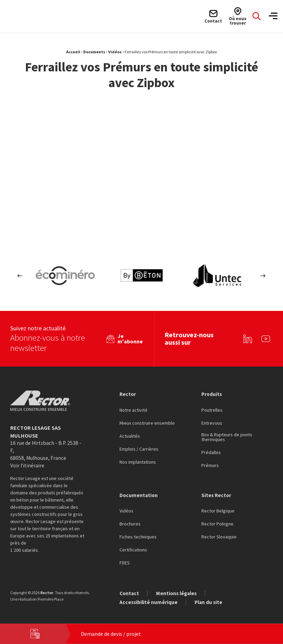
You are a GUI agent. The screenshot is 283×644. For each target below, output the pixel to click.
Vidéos (115, 52)
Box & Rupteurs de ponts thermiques (227, 437)
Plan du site (210, 602)
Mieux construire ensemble (147, 423)
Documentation (139, 495)
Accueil (73, 52)
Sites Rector (217, 495)
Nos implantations (138, 462)
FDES (125, 563)
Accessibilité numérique (149, 602)
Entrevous (212, 423)
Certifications (133, 550)
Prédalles (211, 452)
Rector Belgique (218, 511)
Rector (128, 393)
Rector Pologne (217, 524)
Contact (130, 593)
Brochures (130, 524)
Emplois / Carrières (139, 449)
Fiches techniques (138, 537)
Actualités (130, 436)
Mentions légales (179, 593)
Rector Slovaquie (219, 537)
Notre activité (133, 410)
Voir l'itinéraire (28, 465)
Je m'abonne (129, 338)
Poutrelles (212, 410)
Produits (212, 393)
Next (263, 275)
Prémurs (210, 465)
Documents (94, 52)
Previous (20, 275)
